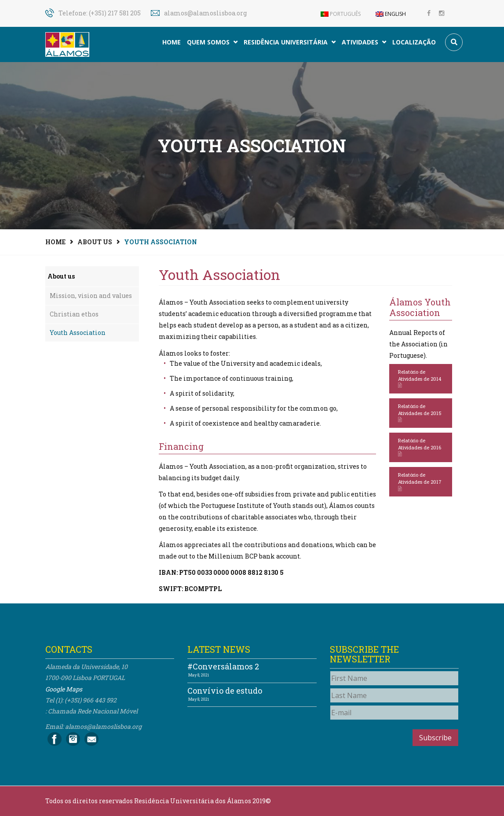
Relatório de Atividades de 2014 (420, 379)
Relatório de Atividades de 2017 (420, 482)
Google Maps (64, 689)
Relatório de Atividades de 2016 (420, 447)
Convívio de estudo (225, 691)
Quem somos (212, 42)
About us (95, 242)
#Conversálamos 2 (223, 666)
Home (172, 42)
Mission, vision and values (91, 296)
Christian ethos (74, 314)
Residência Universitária (290, 42)
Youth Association (78, 333)
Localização (414, 42)
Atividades (364, 42)
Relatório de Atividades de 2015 (420, 413)
